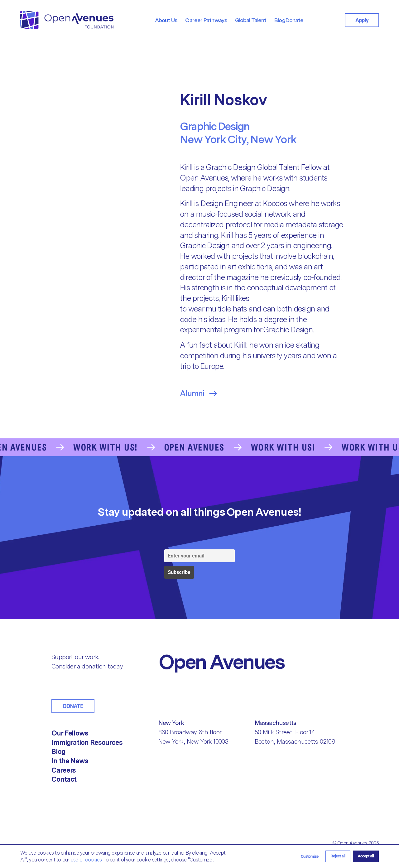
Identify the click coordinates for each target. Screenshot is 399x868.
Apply (362, 20)
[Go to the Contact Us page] (199, 447)
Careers (64, 770)
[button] (310, 856)
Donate (73, 706)
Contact (64, 779)
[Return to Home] (247, 662)
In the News (70, 761)
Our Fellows (70, 733)
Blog (58, 751)
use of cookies (86, 860)
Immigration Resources (87, 742)
